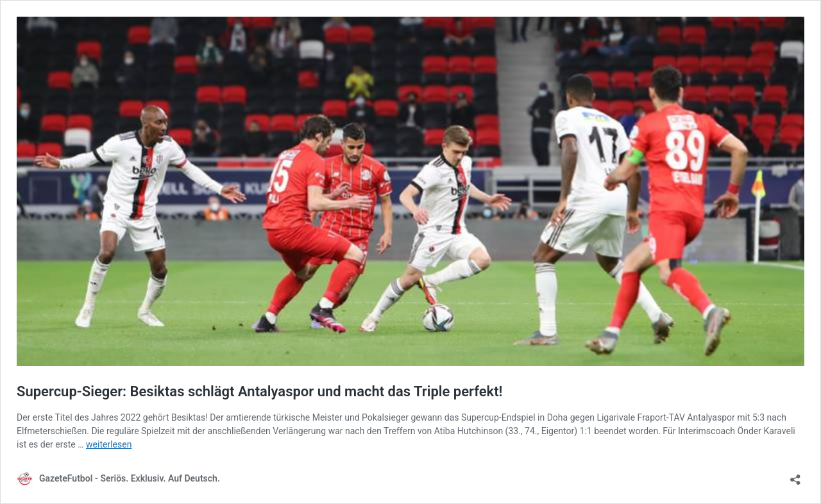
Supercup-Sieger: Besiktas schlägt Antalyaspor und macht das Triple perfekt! (259, 391)
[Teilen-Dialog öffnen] (795, 475)
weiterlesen (109, 444)
